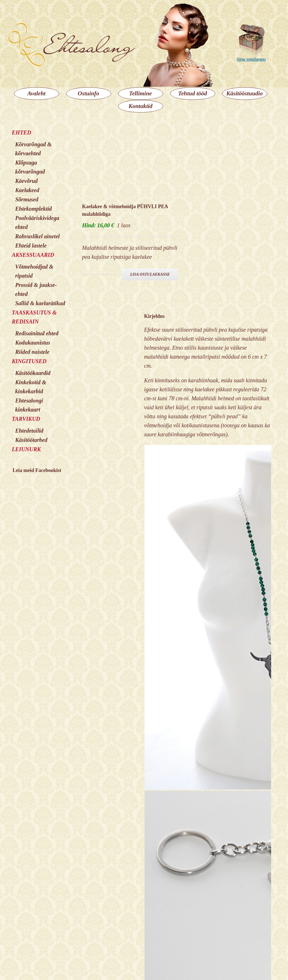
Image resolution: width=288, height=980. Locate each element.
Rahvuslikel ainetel (37, 236)
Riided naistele (32, 352)
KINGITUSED (29, 361)
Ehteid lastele (31, 246)
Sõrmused (27, 199)
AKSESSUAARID (33, 255)
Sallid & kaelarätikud (40, 303)
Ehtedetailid (29, 431)
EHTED (22, 132)
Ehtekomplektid (33, 209)
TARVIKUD (26, 419)
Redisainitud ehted (37, 333)
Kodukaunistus (33, 343)
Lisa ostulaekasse (150, 274)
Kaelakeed (27, 190)
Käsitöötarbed (31, 440)
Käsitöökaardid (33, 373)
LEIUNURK (26, 449)
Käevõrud (26, 181)
